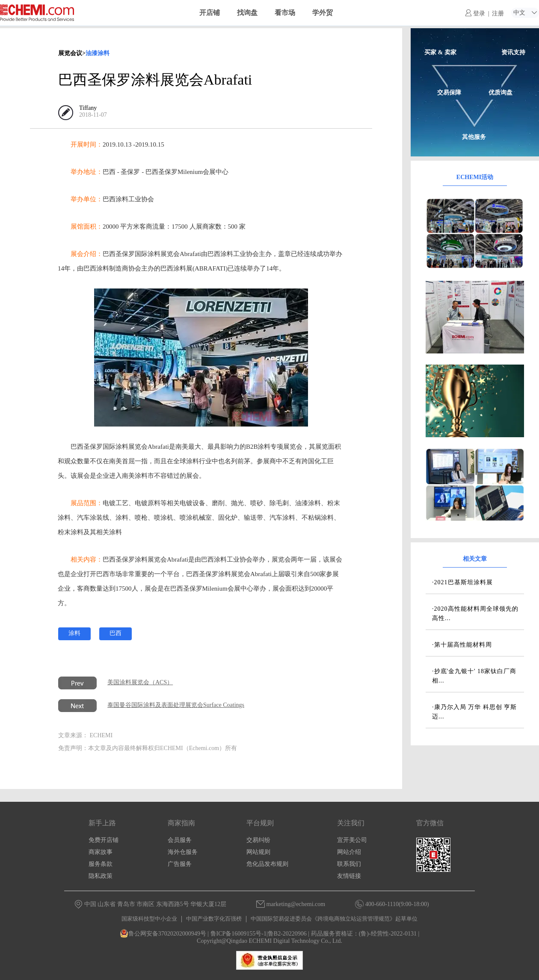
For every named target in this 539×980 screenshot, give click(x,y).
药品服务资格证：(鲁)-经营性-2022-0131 (364, 934)
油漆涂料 (98, 53)
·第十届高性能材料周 (462, 645)
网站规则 (258, 852)
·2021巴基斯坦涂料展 (462, 582)
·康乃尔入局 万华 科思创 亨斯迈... (474, 712)
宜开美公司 (352, 840)
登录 (475, 13)
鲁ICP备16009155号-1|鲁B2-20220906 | (260, 934)
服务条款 (101, 864)
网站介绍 (349, 852)
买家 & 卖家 (440, 52)
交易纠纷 (258, 840)
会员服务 (180, 840)
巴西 (115, 633)
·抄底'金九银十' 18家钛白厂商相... (474, 676)
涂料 (74, 633)
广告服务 (180, 864)
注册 (498, 13)
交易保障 (449, 93)
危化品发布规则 (267, 864)
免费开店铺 (104, 840)
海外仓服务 (183, 852)
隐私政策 (101, 876)
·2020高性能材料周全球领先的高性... (475, 614)
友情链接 (349, 876)
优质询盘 (500, 93)
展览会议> (72, 53)
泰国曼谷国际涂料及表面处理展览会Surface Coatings (176, 705)
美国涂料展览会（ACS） (140, 682)
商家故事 (101, 852)
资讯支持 (513, 52)
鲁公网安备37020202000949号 (163, 934)
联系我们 (349, 864)
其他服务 (474, 137)
